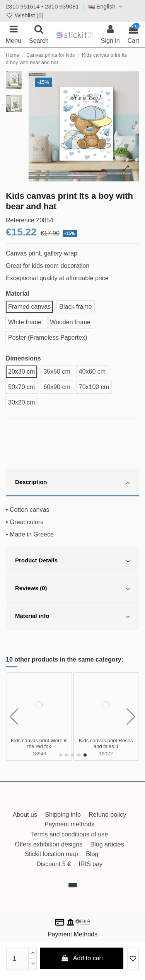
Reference (20, 220)
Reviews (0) (72, 589)
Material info (72, 617)
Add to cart (82, 958)
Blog (92, 854)
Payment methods (69, 824)
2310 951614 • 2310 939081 (42, 6)
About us (25, 815)
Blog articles (107, 844)
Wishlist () (25, 15)
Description (72, 483)
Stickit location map (51, 854)
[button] (60, 755)
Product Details (72, 561)
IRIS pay (91, 864)
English (107, 6)
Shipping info (63, 815)
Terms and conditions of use (69, 834)
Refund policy (107, 815)
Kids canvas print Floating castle (106, 744)
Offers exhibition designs (49, 844)
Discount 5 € (54, 864)
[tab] (72, 483)
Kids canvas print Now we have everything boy (39, 744)
